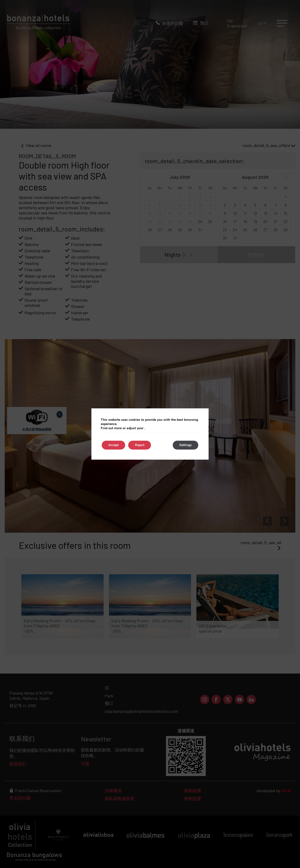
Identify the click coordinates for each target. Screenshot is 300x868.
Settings (185, 445)
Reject (141, 445)
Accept (114, 445)
